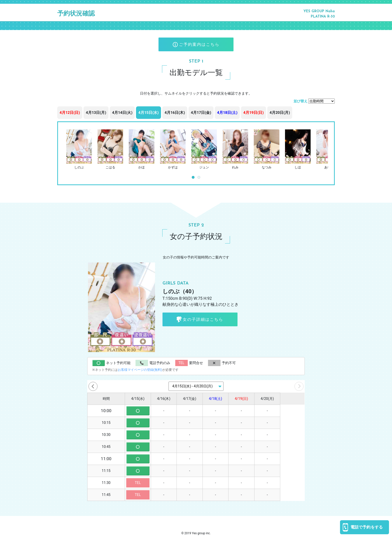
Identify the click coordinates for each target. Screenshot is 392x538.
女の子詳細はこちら (200, 319)
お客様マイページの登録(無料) (140, 370)
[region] (196, 114)
